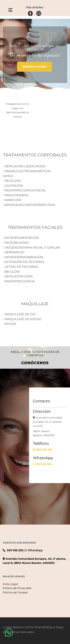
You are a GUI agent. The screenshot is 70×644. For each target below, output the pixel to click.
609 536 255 (44, 450)
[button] (10, 10)
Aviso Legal (10, 584)
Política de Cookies (15, 592)
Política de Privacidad (17, 588)
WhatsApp (35, 550)
